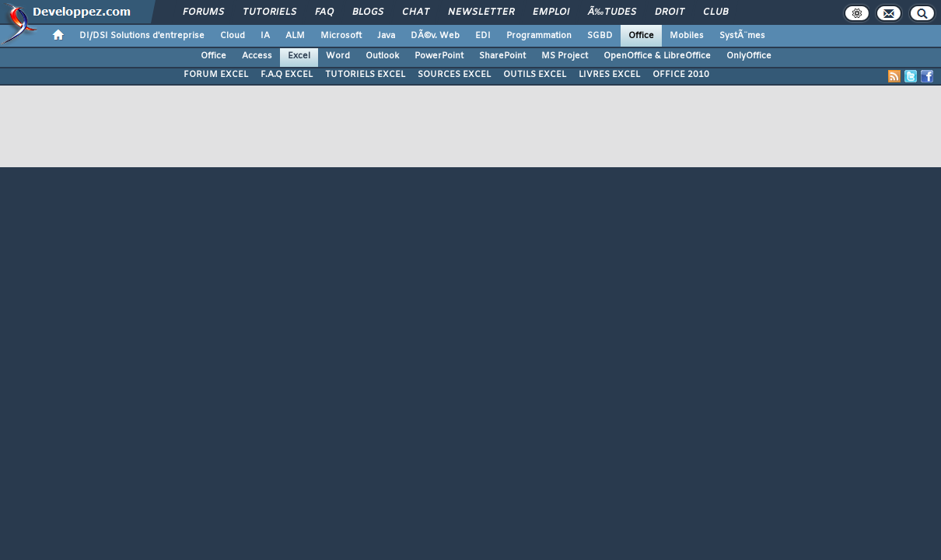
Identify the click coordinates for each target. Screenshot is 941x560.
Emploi (551, 12)
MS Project (565, 56)
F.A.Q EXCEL (287, 75)
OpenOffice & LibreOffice (657, 56)
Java (386, 36)
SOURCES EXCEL (454, 75)
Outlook (382, 56)
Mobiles (687, 36)
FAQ (324, 12)
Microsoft (341, 36)
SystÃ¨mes (742, 36)
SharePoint (502, 56)
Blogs (368, 12)
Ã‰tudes (612, 12)
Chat (416, 12)
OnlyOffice (749, 56)
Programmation (539, 36)
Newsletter (481, 12)
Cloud (233, 36)
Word (338, 56)
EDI (483, 36)
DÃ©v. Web (435, 36)
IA (265, 36)
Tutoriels (269, 12)
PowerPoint (439, 56)
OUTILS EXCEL (535, 75)
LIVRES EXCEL (609, 75)
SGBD (600, 36)
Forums (203, 12)
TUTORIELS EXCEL (365, 75)
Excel (299, 56)
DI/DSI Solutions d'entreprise (142, 36)
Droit (670, 12)
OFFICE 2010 (681, 75)
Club (715, 12)
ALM (295, 36)
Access (257, 56)
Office (641, 36)
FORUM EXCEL (216, 75)
